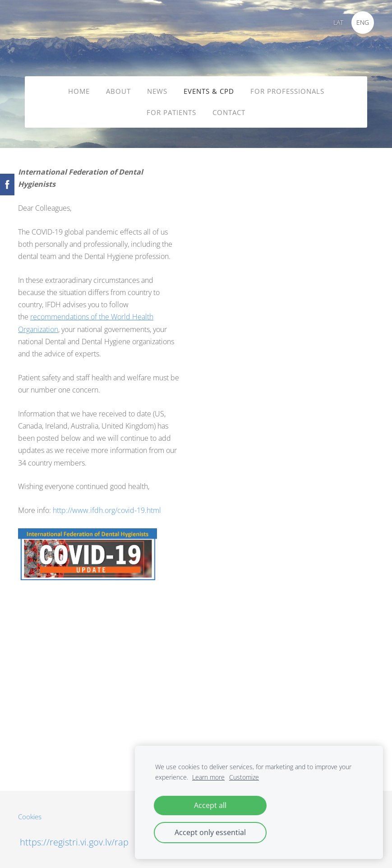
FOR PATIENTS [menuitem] (171, 112)
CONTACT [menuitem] (229, 112)
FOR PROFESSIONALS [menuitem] (287, 91)
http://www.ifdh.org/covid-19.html (107, 510)
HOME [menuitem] (79, 91)
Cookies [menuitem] (30, 817)
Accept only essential (210, 832)
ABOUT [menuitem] (118, 91)
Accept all (210, 805)
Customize (244, 777)
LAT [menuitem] (338, 22)
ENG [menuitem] (363, 22)
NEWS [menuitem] (157, 91)
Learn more (208, 777)
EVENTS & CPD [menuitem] (209, 91)
